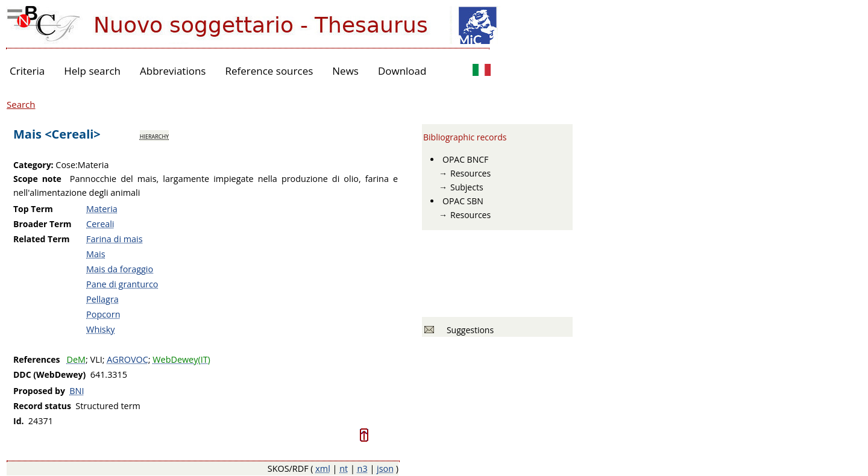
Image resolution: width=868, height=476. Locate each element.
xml (323, 468)
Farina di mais (114, 239)
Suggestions (468, 330)
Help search (92, 71)
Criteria (27, 71)
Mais (96, 254)
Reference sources (269, 71)
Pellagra (102, 299)
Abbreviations (173, 71)
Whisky (100, 329)
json (385, 468)
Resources (470, 173)
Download (402, 71)
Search (21, 104)
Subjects (467, 187)
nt (344, 468)
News (345, 71)
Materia (102, 209)
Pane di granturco (122, 284)
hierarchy (154, 136)
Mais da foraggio (120, 269)
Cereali (100, 224)
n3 (363, 468)
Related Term (42, 239)
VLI (96, 359)
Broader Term (42, 224)
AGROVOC (127, 359)
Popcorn (103, 314)
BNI (77, 391)
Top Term (33, 209)
